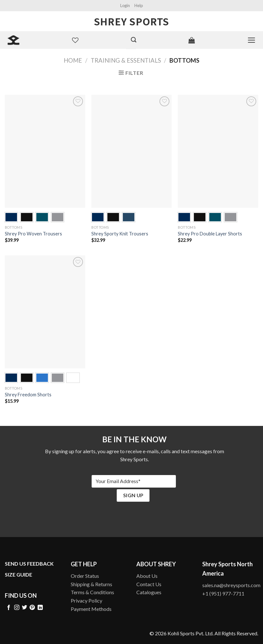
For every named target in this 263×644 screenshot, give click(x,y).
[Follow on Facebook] (9, 608)
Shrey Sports (131, 21)
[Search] (134, 40)
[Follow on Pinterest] (32, 608)
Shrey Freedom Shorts (28, 395)
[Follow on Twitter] (24, 608)
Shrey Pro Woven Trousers (33, 234)
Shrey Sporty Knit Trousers (120, 234)
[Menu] (252, 40)
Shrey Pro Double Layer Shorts (210, 234)
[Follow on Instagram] (17, 608)
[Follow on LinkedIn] (40, 608)
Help (139, 5)
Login (125, 5)
